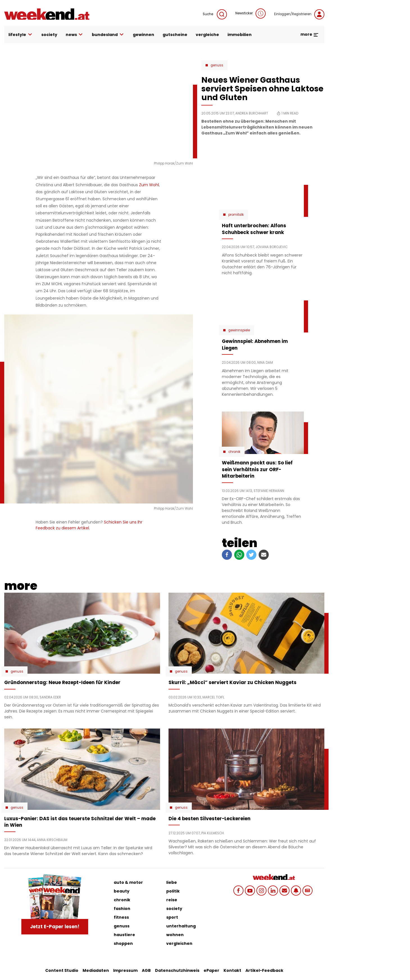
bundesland (108, 35)
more (310, 34)
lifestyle (21, 35)
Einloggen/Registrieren (299, 14)
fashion (122, 909)
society (49, 35)
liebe (172, 882)
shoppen (123, 943)
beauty (122, 891)
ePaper (211, 970)
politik (173, 891)
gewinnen (143, 35)
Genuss (217, 65)
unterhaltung (181, 926)
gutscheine (175, 35)
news (75, 35)
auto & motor (128, 882)
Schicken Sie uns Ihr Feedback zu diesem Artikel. (89, 525)
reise (172, 900)
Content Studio (62, 970)
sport (172, 917)
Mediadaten (96, 970)
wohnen (175, 935)
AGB (146, 970)
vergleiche (207, 35)
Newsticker (250, 14)
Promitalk (236, 215)
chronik (122, 900)
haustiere (124, 935)
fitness (121, 917)
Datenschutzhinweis (177, 970)
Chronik (234, 452)
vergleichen (179, 943)
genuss (122, 926)
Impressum (125, 970)
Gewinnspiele (239, 330)
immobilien (240, 35)
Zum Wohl (149, 185)
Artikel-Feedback (264, 970)
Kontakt (232, 970)
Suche (215, 14)
